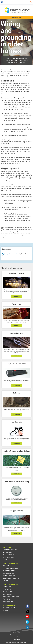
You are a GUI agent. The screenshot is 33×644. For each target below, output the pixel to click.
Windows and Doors (9, 602)
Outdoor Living (7, 587)
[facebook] (27, 606)
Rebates (5, 610)
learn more (17, 296)
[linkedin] (27, 627)
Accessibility (17, 639)
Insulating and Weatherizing (11, 578)
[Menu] (2, 2)
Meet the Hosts (7, 552)
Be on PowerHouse (8, 557)
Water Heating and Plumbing (11, 597)
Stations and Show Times (10, 550)
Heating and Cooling (9, 576)
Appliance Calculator (9, 608)
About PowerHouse (8, 555)
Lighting (5, 581)
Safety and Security (8, 594)
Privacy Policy (17, 633)
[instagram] (27, 622)
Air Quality (6, 566)
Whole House (7, 599)
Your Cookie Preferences (16, 635)
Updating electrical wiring (10, 254)
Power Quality (7, 589)
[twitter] (27, 611)
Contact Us (6, 560)
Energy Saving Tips (8, 573)
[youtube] (27, 617)
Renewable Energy (8, 592)
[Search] (31, 2)
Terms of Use (17, 637)
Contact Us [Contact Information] (16, 17)
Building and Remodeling (10, 571)
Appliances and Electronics (11, 568)
